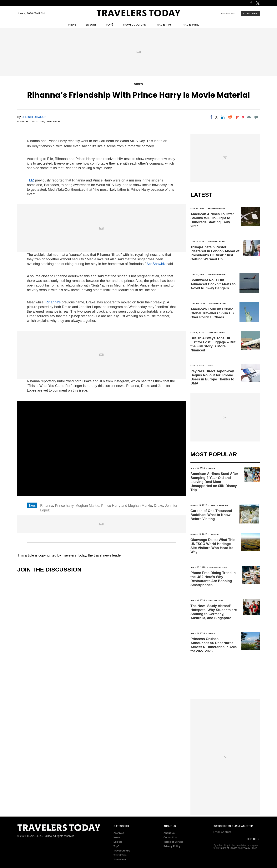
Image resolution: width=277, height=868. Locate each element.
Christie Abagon (34, 117)
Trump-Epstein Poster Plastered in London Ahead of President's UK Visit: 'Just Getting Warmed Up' (215, 253)
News (212, 468)
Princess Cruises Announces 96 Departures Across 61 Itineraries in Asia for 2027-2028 (214, 645)
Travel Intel (120, 859)
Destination (216, 600)
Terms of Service (174, 842)
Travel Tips (120, 855)
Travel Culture (218, 567)
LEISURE (91, 24)
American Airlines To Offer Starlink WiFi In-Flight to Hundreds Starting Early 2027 (212, 220)
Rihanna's (53, 302)
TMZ (30, 180)
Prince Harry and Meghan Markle (127, 506)
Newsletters (228, 14)
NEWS (72, 24)
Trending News (217, 209)
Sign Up (252, 839)
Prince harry (64, 506)
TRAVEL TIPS (164, 24)
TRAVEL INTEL (190, 24)
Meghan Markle (87, 506)
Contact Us (170, 837)
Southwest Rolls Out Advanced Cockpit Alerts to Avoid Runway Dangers (213, 284)
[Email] (249, 117)
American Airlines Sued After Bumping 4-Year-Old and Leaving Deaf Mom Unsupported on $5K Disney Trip (214, 482)
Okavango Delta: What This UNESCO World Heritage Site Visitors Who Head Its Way (213, 546)
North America (219, 505)
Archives (119, 833)
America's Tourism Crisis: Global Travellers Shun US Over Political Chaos (212, 313)
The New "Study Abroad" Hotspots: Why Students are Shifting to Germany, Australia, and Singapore (214, 612)
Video (138, 84)
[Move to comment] (256, 117)
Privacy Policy (172, 846)
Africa (215, 534)
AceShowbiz (156, 264)
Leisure (118, 842)
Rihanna (47, 506)
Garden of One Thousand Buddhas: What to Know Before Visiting (211, 515)
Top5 (116, 846)
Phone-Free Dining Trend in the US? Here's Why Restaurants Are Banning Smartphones (213, 579)
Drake (159, 506)
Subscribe (250, 14)
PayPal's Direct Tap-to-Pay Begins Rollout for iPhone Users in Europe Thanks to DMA (212, 377)
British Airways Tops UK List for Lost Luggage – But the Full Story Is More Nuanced (213, 344)
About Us (169, 833)
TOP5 (110, 24)
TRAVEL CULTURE (134, 24)
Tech (210, 366)
